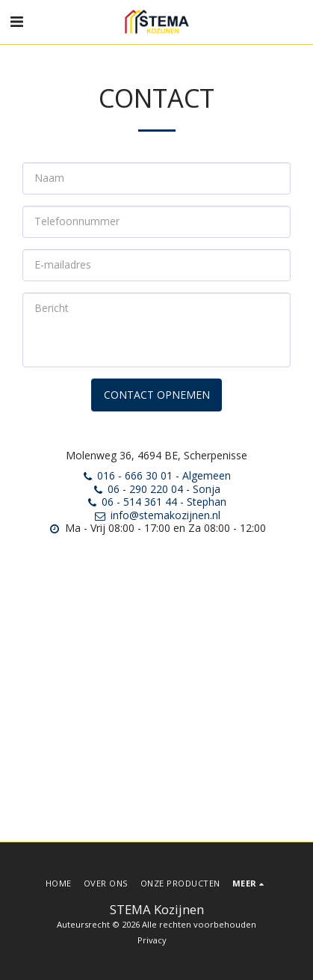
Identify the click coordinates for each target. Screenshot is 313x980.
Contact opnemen (157, 395)
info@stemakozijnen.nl (157, 515)
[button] (16, 21)
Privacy (152, 940)
